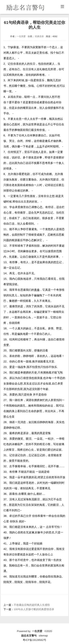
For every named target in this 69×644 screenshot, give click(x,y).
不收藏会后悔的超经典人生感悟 (32, 605)
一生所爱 (21, 36)
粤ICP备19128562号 (35, 640)
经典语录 (39, 36)
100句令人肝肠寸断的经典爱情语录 (34, 609)
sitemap (43, 636)
